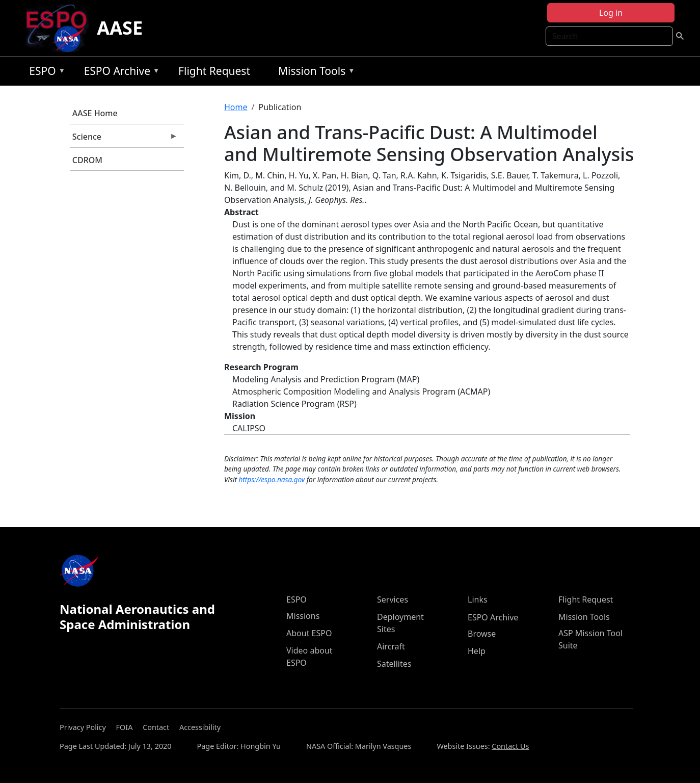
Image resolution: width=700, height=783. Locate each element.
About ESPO (309, 633)
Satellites (394, 664)
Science (124, 139)
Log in (611, 13)
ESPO (45, 73)
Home (236, 107)
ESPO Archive (119, 73)
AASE (120, 28)
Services (393, 599)
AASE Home (95, 113)
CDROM (87, 160)
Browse (482, 634)
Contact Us (510, 746)
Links (478, 599)
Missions (303, 616)
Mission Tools (314, 73)
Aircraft (391, 646)
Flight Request (214, 71)
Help (477, 651)
